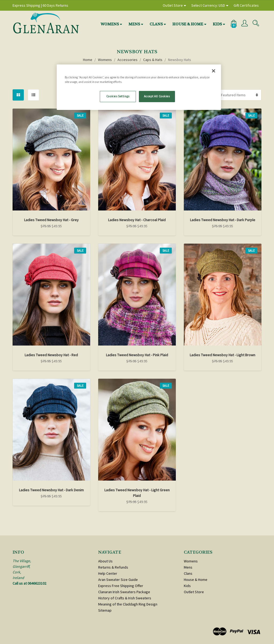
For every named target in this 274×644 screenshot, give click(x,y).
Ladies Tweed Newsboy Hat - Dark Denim (51, 490)
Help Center (108, 573)
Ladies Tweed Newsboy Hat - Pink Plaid (137, 355)
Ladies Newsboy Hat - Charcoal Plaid (137, 220)
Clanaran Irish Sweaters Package (124, 592)
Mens (134, 24)
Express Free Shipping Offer (121, 586)
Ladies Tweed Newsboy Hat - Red (51, 355)
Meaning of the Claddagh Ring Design (128, 604)
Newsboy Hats (180, 60)
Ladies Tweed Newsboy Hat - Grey (51, 220)
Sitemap (105, 610)
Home (88, 60)
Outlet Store (173, 5)
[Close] (214, 71)
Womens (110, 24)
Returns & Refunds (113, 567)
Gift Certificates (246, 5)
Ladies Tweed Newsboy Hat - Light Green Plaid (137, 493)
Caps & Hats (153, 60)
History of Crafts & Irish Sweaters (125, 598)
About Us (105, 561)
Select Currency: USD (208, 5)
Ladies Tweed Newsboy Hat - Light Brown (222, 355)
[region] (139, 87)
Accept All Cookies (157, 96)
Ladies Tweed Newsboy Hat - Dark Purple (223, 220)
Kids (217, 24)
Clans (156, 24)
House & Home (188, 24)
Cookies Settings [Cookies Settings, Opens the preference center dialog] (118, 96)
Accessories (128, 60)
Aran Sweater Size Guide (118, 580)
